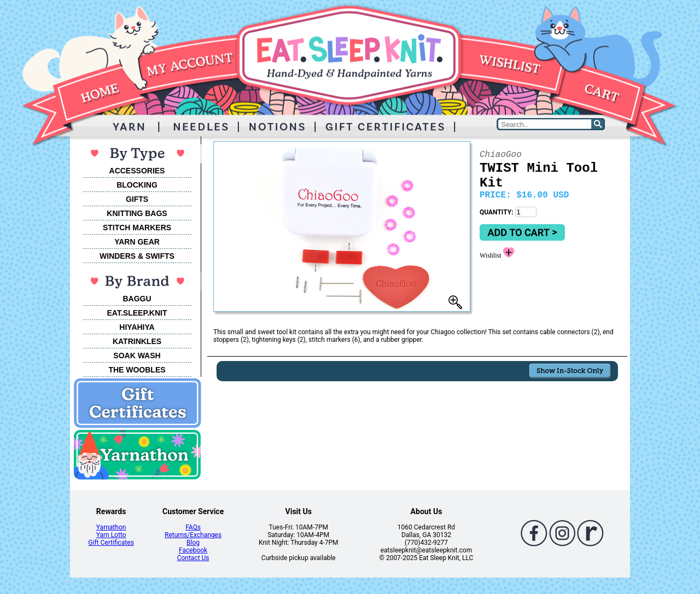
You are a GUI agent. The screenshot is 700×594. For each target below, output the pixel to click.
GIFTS (137, 199)
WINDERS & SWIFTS (137, 256)
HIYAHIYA (137, 327)
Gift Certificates (111, 543)
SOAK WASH (137, 356)
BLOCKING (137, 185)
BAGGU (137, 299)
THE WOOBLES (137, 370)
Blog (193, 543)
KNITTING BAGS (137, 213)
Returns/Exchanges (193, 535)
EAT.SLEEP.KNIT (137, 313)
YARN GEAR (137, 242)
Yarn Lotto (111, 535)
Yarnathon (111, 527)
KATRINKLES (137, 341)
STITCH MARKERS (137, 228)
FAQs (193, 527)
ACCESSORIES (137, 171)
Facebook (193, 550)
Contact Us (193, 558)
